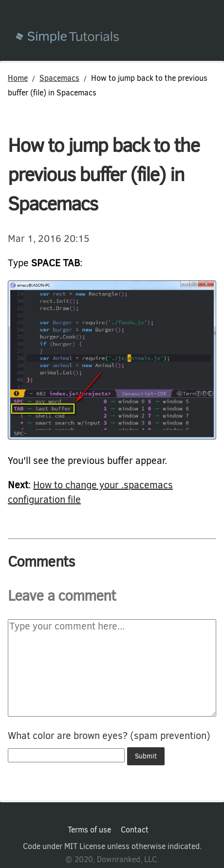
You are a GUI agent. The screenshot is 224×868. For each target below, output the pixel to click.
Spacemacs (59, 78)
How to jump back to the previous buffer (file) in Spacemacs (103, 175)
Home (18, 78)
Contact (135, 830)
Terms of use (89, 830)
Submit (146, 756)
